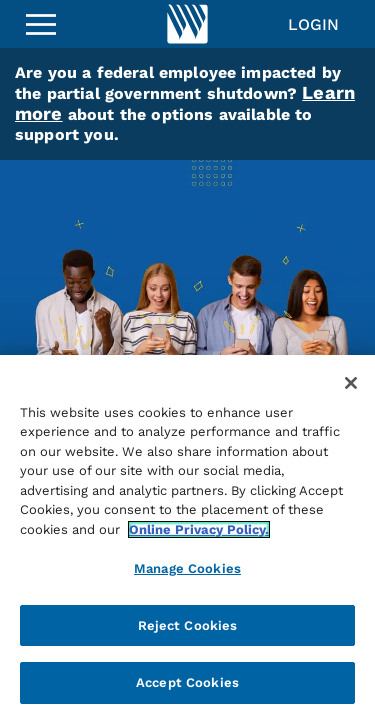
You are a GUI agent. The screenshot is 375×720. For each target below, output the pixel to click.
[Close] (351, 383)
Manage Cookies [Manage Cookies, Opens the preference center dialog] (187, 568)
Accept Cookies (187, 682)
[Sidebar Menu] (41, 24)
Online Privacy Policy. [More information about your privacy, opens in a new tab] (199, 529)
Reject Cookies (188, 625)
